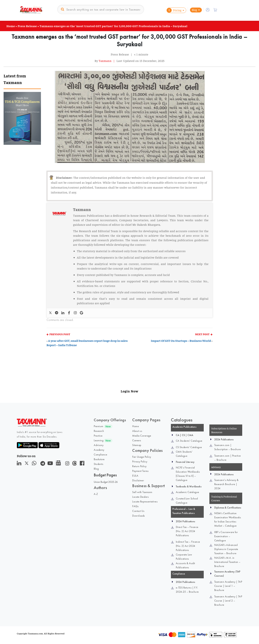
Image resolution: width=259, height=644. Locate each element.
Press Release (27, 26)
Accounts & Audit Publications (185, 565)
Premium (99, 426)
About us (137, 431)
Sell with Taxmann (142, 492)
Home (11, 26)
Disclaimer (138, 480)
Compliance (100, 454)
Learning (99, 440)
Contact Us (138, 511)
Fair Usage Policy (142, 457)
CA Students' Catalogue (189, 441)
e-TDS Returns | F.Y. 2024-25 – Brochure (187, 590)
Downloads (139, 516)
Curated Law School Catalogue (187, 501)
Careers (137, 440)
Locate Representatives (145, 501)
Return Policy (139, 466)
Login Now (129, 391)
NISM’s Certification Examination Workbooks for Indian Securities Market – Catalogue (228, 519)
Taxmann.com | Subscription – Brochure (228, 447)
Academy (99, 450)
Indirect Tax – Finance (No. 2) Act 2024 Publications (188, 546)
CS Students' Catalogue (189, 447)
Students (98, 464)
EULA (135, 476)
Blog (194, 10)
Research (99, 431)
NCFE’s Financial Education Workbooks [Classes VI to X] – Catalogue (188, 474)
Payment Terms (140, 471)
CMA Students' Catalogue (184, 454)
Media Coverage (142, 436)
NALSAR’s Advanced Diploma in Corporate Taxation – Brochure (226, 549)
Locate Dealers (140, 497)
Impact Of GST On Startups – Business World (181, 340)
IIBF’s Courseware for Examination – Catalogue (226, 536)
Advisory (99, 445)
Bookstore (99, 459)
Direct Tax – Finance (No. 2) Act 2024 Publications (187, 531)
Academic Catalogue (188, 492)
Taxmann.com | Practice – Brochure (228, 458)
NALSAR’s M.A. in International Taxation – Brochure (227, 562)
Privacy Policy (140, 461)
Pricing (174, 10)
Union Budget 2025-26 (106, 482)
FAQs (135, 506)
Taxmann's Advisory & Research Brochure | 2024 (226, 484)
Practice (98, 436)
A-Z (96, 494)
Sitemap (137, 445)
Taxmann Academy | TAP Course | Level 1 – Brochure (228, 586)
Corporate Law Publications (184, 557)
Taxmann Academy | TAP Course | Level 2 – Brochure (228, 601)
